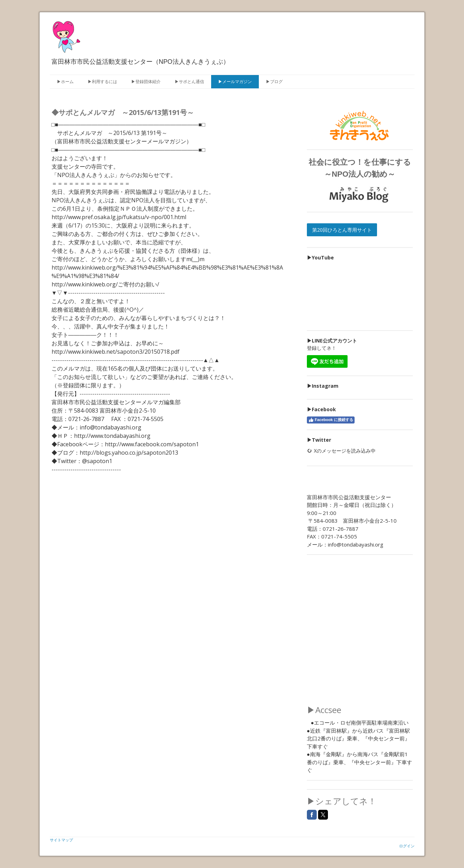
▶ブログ (274, 82)
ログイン (407, 846)
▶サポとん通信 (189, 82)
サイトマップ (61, 840)
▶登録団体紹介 (146, 82)
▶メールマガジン (235, 82)
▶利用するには (102, 82)
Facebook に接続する (331, 420)
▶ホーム (65, 82)
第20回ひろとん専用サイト (342, 230)
